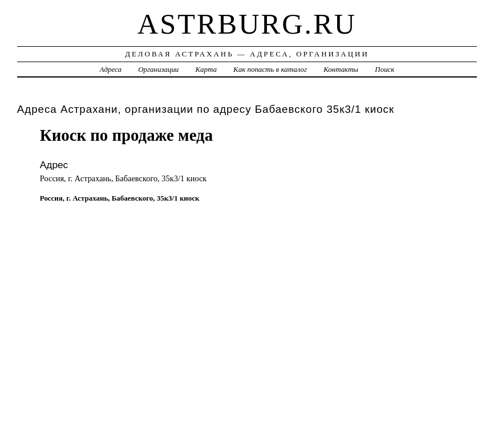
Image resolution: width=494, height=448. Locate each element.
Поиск (384, 69)
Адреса (111, 69)
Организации (158, 69)
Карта (206, 69)
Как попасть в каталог (270, 69)
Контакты (341, 69)
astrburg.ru (247, 24)
